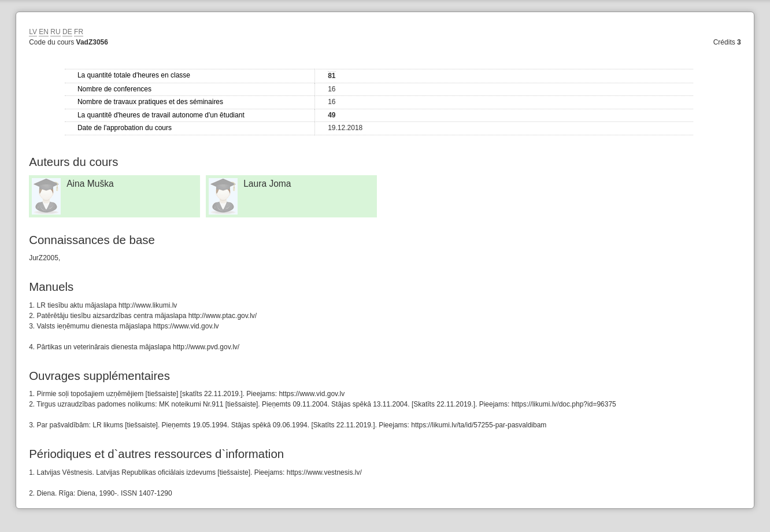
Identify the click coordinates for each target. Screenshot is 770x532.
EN (44, 32)
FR (79, 32)
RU (55, 32)
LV (33, 32)
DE (67, 32)
